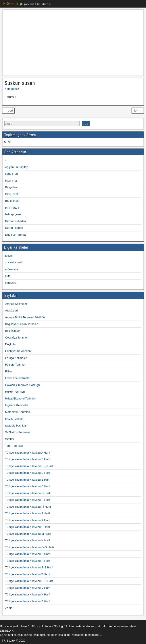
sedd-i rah (12, 174)
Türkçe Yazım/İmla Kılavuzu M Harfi (28, 534)
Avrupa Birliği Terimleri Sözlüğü (25, 317)
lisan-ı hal (11, 181)
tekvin (9, 256)
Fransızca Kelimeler (18, 378)
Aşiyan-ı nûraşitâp (17, 167)
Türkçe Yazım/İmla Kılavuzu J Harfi (27, 513)
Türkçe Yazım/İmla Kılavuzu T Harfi (28, 574)
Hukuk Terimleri (15, 392)
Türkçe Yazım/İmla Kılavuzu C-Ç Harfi (29, 466)
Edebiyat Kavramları (18, 351)
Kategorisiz (12, 89)
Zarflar (9, 608)
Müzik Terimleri (15, 419)
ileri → (138, 111)
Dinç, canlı (12, 194)
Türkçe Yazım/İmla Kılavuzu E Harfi (28, 480)
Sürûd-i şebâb (14, 228)
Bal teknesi (12, 201)
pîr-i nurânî (12, 208)
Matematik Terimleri (17, 412)
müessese (12, 269)
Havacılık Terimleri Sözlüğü (22, 385)
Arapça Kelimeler (16, 304)
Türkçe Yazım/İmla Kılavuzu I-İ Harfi (28, 507)
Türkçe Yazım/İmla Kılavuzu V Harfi (28, 588)
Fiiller (9, 371)
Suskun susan (20, 83)
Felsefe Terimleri (16, 365)
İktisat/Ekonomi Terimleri (21, 398)
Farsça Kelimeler (16, 358)
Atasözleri (11, 310)
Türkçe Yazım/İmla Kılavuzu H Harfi (28, 500)
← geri (8, 111)
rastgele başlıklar (16, 426)
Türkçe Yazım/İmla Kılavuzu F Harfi (28, 486)
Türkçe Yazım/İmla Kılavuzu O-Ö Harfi (29, 547)
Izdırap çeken (14, 214)
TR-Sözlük (10, 4)
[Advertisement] (73, 43)
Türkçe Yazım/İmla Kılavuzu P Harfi (28, 554)
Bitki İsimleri (13, 331)
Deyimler (11, 344)
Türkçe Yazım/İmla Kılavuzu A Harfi (28, 453)
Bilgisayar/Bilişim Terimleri (22, 324)
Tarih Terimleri (14, 446)
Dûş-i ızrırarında (15, 235)
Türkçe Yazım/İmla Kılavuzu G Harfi (28, 493)
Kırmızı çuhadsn (15, 221)
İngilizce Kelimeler (17, 405)
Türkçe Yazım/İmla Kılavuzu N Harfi (28, 540)
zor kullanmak (14, 262)
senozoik (11, 283)
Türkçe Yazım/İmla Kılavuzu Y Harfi (28, 594)
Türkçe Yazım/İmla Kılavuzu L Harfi (27, 527)
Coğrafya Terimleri (17, 338)
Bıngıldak (11, 187)
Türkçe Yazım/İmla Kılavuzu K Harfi (28, 520)
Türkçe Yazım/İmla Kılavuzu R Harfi (28, 561)
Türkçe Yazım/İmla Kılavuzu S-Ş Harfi (29, 567)
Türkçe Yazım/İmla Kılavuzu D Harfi (28, 473)
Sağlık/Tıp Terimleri (17, 432)
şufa (8, 276)
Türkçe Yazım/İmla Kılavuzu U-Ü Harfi (29, 581)
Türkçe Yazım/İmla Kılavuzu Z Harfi (28, 601)
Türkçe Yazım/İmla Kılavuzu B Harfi (28, 459)
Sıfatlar (10, 439)
